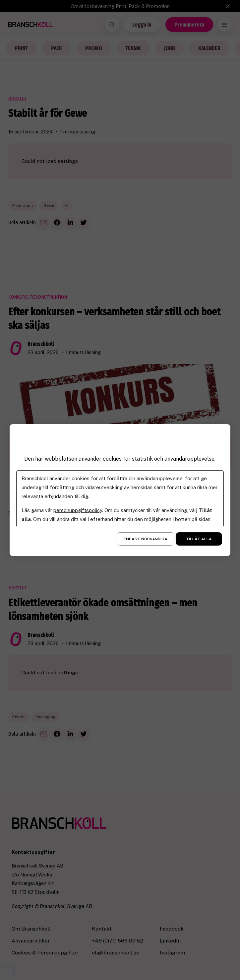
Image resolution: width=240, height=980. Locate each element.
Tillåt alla (199, 539)
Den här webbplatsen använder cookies (73, 458)
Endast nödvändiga (146, 539)
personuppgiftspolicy (78, 510)
